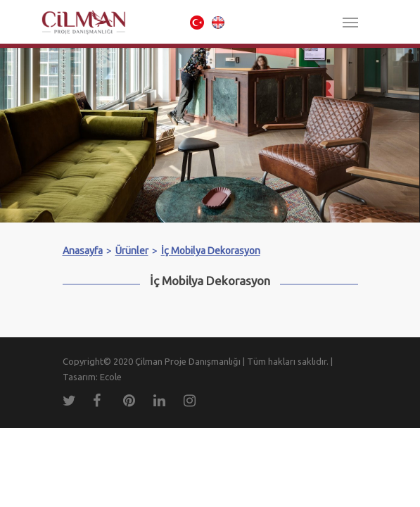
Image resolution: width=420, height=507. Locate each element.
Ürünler (132, 251)
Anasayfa (83, 251)
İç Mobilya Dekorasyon (211, 251)
